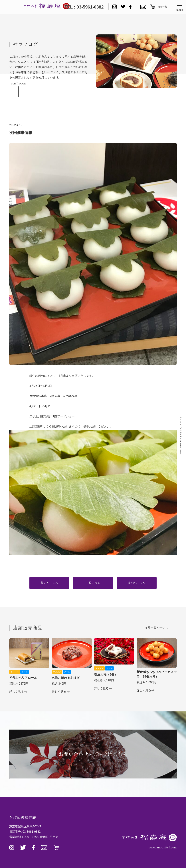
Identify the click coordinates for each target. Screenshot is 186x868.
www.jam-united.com (163, 847)
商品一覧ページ (155, 628)
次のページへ (137, 583)
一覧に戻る (93, 583)
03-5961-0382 (32, 832)
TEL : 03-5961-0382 (84, 7)
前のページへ (49, 583)
